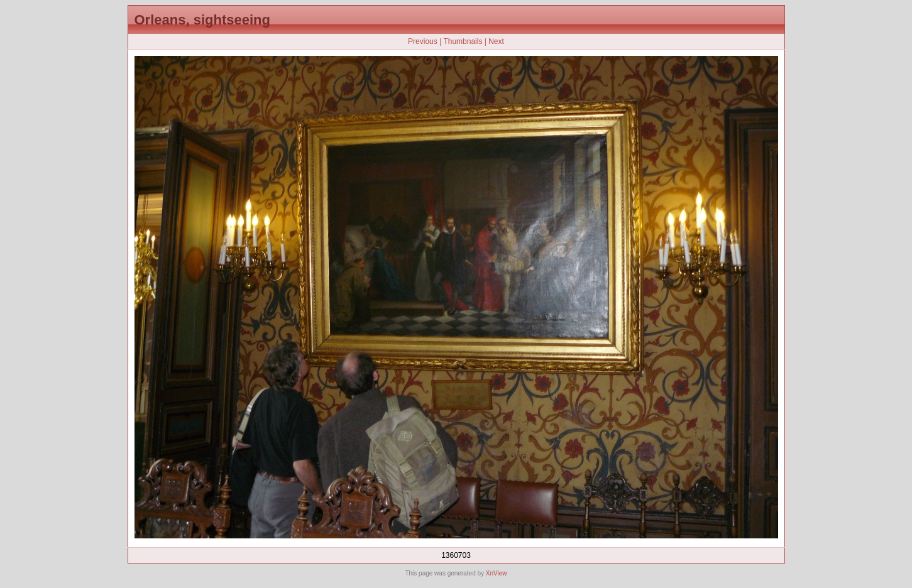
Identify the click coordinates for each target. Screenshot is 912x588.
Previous (423, 41)
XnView (497, 573)
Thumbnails (463, 41)
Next (496, 41)
